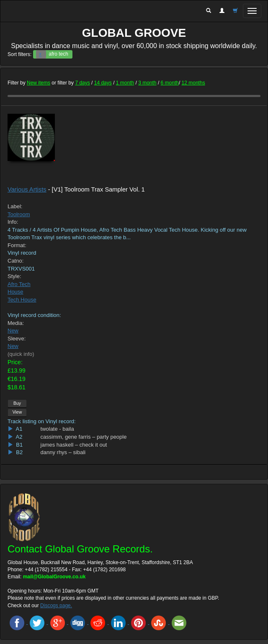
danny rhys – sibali (63, 452)
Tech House (22, 300)
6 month (170, 83)
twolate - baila (57, 429)
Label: (15, 206)
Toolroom (19, 214)
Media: (16, 323)
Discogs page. (56, 606)
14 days (103, 83)
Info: (13, 222)
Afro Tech (19, 284)
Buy (17, 403)
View (17, 412)
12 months (193, 83)
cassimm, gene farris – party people (84, 437)
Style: (14, 276)
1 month (125, 83)
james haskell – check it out (74, 445)
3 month (147, 83)
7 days (82, 83)
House (15, 292)
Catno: (15, 261)
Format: (17, 245)
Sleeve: (17, 339)
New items (39, 83)
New (13, 331)
